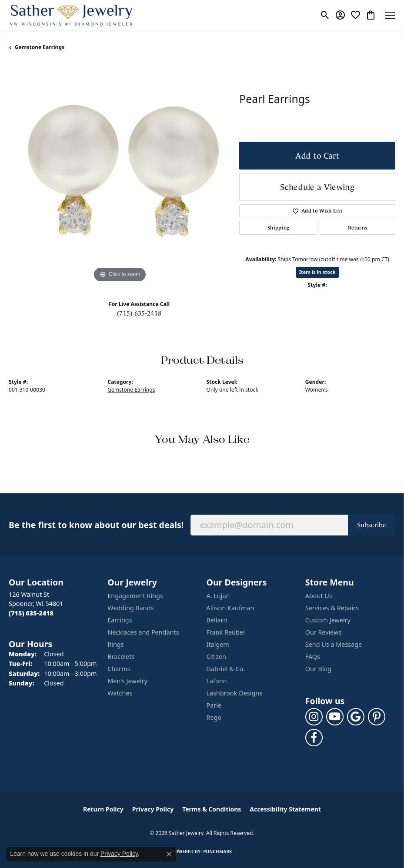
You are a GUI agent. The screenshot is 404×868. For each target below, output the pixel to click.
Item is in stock (317, 272)
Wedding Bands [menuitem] (130, 608)
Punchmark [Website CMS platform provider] (218, 851)
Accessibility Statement (285, 809)
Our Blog (318, 669)
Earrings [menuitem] (120, 620)
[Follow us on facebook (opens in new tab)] (314, 738)
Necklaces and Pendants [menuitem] (143, 632)
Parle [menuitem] (214, 705)
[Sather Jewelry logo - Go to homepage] (71, 15)
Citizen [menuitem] (217, 657)
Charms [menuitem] (119, 669)
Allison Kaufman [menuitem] (230, 608)
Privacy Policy (153, 809)
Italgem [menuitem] (218, 644)
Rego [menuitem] (214, 717)
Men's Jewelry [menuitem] (127, 681)
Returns (357, 228)
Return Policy (103, 809)
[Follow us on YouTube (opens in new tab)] (335, 717)
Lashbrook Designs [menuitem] (235, 693)
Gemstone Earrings (40, 47)
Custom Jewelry (328, 620)
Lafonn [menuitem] (217, 681)
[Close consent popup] (169, 854)
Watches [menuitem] (120, 693)
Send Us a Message (334, 644)
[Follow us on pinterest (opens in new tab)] (377, 717)
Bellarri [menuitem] (217, 620)
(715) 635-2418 (139, 313)
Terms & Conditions (212, 809)
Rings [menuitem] (115, 644)
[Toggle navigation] (390, 15)
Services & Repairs (332, 608)
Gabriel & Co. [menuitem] (226, 669)
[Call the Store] (31, 613)
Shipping (279, 228)
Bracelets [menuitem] (121, 657)
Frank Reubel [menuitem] (226, 632)
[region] (120, 174)
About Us (319, 596)
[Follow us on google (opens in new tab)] (356, 717)
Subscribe (372, 525)
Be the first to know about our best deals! (96, 525)
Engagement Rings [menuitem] (135, 596)
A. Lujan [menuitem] (218, 596)
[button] (325, 15)
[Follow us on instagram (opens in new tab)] (314, 717)
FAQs (313, 657)
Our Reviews (324, 632)
